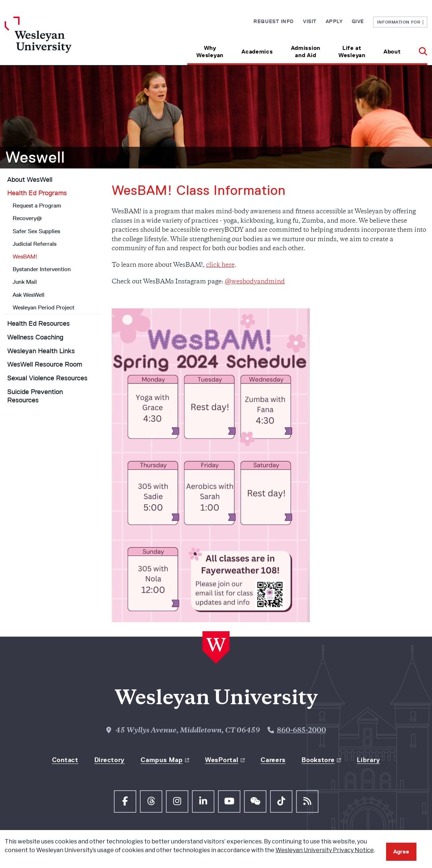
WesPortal (222, 760)
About (392, 52)
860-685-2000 (301, 731)
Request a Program (37, 206)
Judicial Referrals (35, 244)
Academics (257, 52)
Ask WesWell (29, 295)
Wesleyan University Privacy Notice (325, 850)
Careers (273, 760)
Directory (110, 760)
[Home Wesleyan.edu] (57, 41)
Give (358, 21)
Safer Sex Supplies (36, 231)
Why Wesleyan (210, 52)
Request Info (274, 21)
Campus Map (162, 760)
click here (220, 265)
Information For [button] (400, 22)
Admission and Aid (306, 52)
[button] (418, 49)
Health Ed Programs (37, 193)
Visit (310, 21)
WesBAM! (25, 256)
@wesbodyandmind (255, 282)
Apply (334, 21)
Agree (401, 852)
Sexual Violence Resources (47, 378)
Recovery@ (27, 218)
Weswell (35, 157)
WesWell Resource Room (45, 364)
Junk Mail (25, 282)
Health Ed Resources (39, 324)
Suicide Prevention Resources (35, 396)
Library (368, 760)
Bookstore (318, 760)
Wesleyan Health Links (41, 351)
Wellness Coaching (35, 337)
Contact (65, 760)
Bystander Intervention (42, 269)
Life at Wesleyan (352, 52)
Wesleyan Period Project (44, 307)
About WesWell (30, 180)
